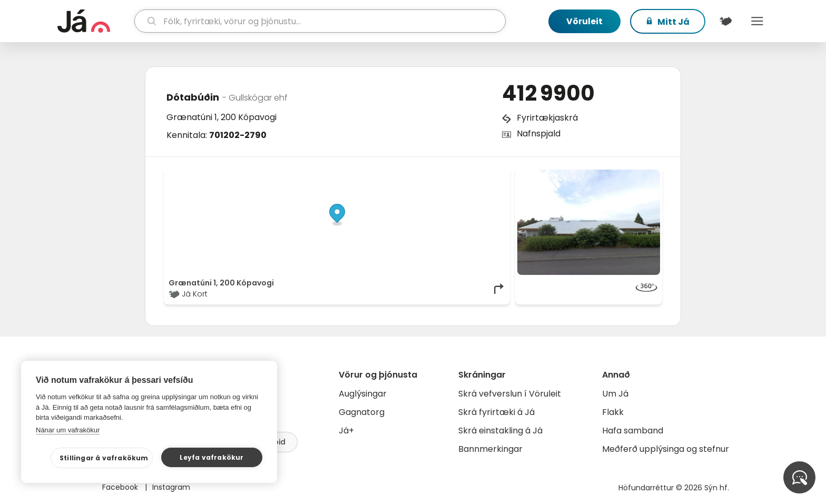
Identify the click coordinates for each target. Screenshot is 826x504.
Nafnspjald (539, 134)
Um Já (615, 394)
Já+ (346, 431)
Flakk (613, 412)
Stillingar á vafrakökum (104, 458)
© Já (397, 175)
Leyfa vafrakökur (212, 457)
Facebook (121, 487)
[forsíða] (95, 21)
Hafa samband (633, 431)
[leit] (320, 21)
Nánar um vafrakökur (68, 430)
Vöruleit (584, 21)
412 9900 (548, 93)
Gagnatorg (362, 412)
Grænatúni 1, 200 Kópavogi (222, 117)
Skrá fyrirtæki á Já (496, 412)
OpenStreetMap (434, 175)
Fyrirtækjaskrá (547, 118)
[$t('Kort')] (725, 21)
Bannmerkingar (490, 449)
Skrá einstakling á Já (500, 431)
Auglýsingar (363, 394)
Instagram (171, 487)
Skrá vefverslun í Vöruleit (510, 394)
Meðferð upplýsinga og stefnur (666, 449)
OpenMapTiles (485, 175)
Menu (757, 21)
